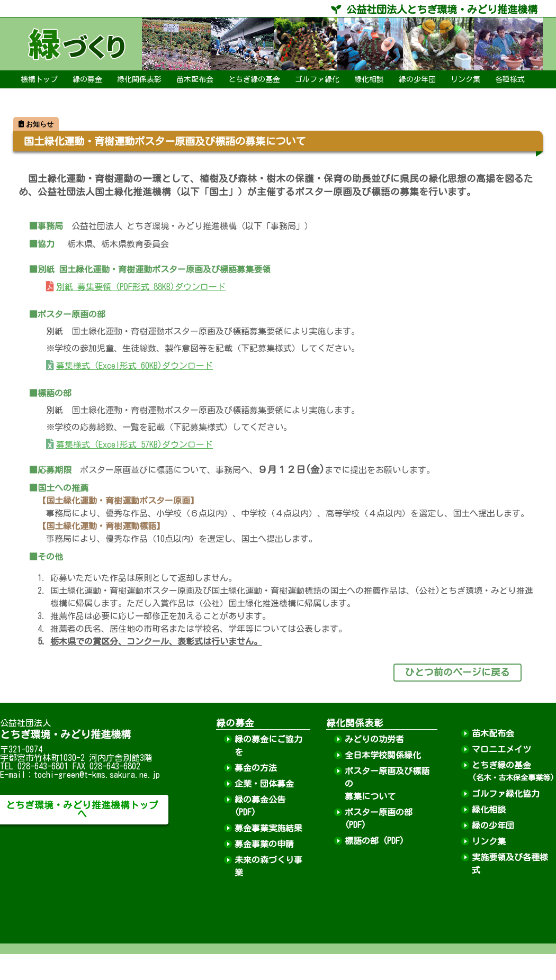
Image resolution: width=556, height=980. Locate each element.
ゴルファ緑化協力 (506, 794)
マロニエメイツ (501, 749)
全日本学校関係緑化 (383, 755)
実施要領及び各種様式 (510, 864)
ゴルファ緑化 (317, 79)
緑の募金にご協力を (268, 746)
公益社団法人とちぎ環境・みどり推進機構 (434, 9)
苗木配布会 (195, 79)
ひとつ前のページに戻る (458, 672)
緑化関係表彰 (139, 79)
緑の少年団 (417, 79)
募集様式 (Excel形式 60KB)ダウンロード (134, 366)
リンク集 (465, 79)
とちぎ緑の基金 (254, 79)
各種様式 (510, 79)
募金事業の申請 (264, 844)
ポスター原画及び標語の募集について (387, 784)
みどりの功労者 (374, 739)
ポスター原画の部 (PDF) (379, 819)
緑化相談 (369, 79)
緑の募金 (87, 79)
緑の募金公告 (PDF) (260, 806)
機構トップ (39, 79)
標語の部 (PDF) (374, 841)
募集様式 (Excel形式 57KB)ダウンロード (134, 444)
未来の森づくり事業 (268, 866)
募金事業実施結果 (268, 828)
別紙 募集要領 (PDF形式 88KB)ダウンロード (141, 287)
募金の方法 (256, 768)
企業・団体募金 (264, 784)
